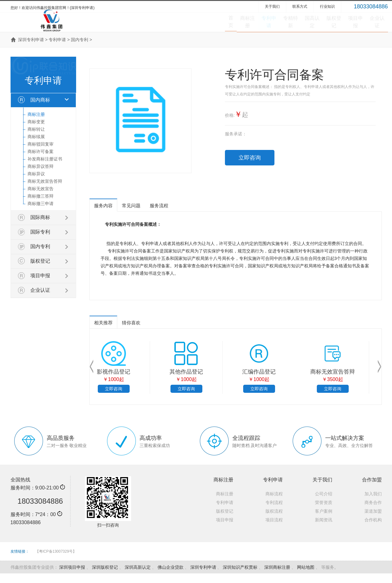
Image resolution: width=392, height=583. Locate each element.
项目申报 (336, 26)
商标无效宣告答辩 (45, 191)
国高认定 (267, 26)
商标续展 (36, 146)
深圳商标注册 (277, 577)
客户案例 (324, 521)
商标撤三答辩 (41, 206)
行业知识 (327, 7)
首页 (133, 26)
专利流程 (274, 512)
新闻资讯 (324, 529)
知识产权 (181, 261)
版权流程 (274, 521)
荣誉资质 (324, 512)
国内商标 (40, 110)
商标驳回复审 (41, 154)
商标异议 (36, 183)
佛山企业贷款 (170, 577)
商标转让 (36, 139)
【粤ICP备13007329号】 (56, 561)
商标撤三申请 (41, 213)
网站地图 (306, 577)
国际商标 (40, 227)
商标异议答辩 (41, 176)
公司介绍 (324, 503)
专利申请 (197, 26)
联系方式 (300, 7)
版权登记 (301, 26)
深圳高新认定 (138, 577)
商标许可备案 (41, 161)
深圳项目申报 (72, 577)
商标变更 (36, 131)
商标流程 (274, 503)
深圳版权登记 (105, 577)
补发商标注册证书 (45, 169)
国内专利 (80, 49)
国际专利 (40, 241)
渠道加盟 (373, 521)
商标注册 (163, 26)
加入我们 (373, 503)
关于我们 (272, 7)
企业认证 (371, 26)
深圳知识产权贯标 (240, 577)
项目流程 (274, 529)
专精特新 (232, 26)
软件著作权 (167, 381)
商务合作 (373, 512)
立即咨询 (250, 167)
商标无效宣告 (41, 198)
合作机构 (373, 529)
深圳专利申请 (31, 49)
